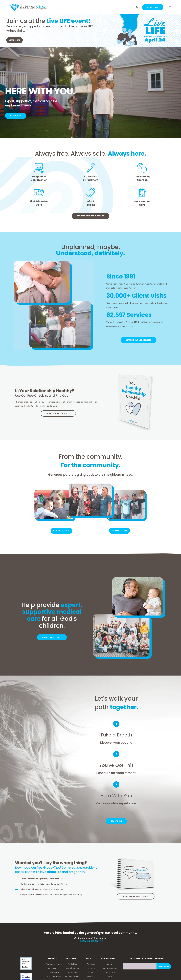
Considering (142, 177)
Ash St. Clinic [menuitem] (72, 964)
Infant (90, 201)
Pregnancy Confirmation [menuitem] (54, 964)
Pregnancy (39, 177)
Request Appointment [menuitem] (72, 977)
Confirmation (39, 180)
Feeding (90, 205)
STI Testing (90, 177)
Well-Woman (142, 201)
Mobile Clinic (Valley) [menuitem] (72, 968)
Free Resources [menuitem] (72, 973)
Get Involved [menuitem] (108, 959)
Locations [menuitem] (71, 959)
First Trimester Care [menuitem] (54, 977)
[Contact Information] (137, 7)
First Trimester (39, 201)
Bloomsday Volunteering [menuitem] (109, 968)
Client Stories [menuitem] (91, 968)
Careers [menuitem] (91, 973)
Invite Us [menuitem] (109, 977)
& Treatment (90, 180)
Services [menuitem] (52, 959)
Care (39, 205)
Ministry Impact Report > (91, 941)
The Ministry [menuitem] (91, 964)
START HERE (153, 7)
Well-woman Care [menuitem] (54, 968)
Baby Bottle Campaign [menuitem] (109, 973)
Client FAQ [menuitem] (91, 977)
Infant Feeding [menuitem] (54, 973)
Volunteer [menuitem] (109, 964)
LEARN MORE (15, 40)
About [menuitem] (89, 959)
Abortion (142, 180)
